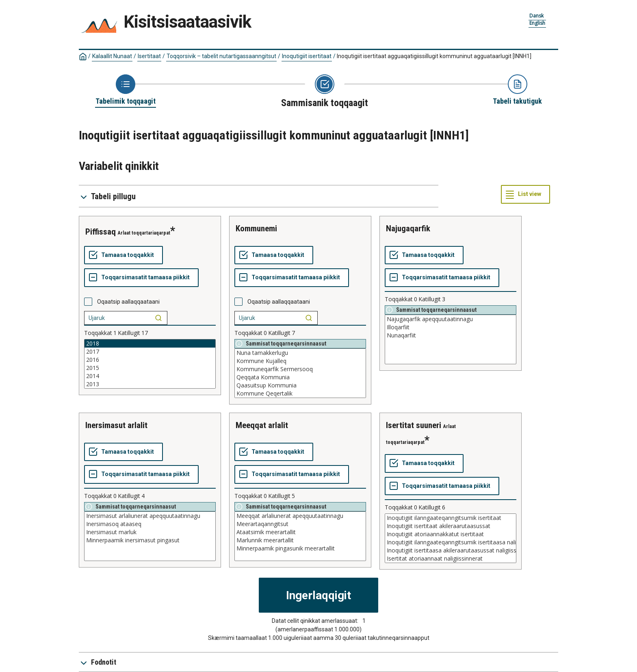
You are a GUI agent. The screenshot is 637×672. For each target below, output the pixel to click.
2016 (150, 360)
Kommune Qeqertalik (300, 394)
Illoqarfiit (451, 327)
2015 (150, 368)
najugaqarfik (408, 228)
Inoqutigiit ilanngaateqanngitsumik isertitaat (451, 518)
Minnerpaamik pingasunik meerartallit (300, 548)
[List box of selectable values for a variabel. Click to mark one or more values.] (150, 364)
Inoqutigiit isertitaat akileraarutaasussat (451, 526)
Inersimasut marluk (150, 532)
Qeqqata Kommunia (300, 377)
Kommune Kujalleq (300, 361)
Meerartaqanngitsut (300, 524)
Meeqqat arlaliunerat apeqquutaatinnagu (300, 516)
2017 (150, 352)
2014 (150, 376)
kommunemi (256, 228)
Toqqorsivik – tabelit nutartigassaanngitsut (221, 56)
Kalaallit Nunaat (112, 56)
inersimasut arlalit (116, 425)
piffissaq (101, 232)
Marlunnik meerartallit (300, 540)
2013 (150, 384)
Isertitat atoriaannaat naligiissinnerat (451, 559)
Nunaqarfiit (451, 335)
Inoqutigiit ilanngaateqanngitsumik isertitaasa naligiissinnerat (451, 542)
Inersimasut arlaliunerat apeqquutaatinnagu (150, 516)
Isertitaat (149, 56)
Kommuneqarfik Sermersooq (300, 369)
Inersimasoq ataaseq (150, 524)
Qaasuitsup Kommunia (300, 385)
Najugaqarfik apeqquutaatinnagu (451, 319)
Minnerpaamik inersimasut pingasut (150, 540)
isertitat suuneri (414, 425)
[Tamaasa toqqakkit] (123, 255)
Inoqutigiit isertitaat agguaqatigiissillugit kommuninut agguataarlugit (434, 56)
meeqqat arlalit (262, 425)
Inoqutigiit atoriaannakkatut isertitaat (451, 534)
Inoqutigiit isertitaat (307, 56)
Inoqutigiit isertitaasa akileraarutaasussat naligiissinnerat (451, 550)
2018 (150, 344)
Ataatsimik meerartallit (300, 532)
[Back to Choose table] (126, 90)
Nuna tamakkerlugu (300, 353)
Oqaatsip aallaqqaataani (128, 302)
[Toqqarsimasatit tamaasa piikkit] (141, 278)
